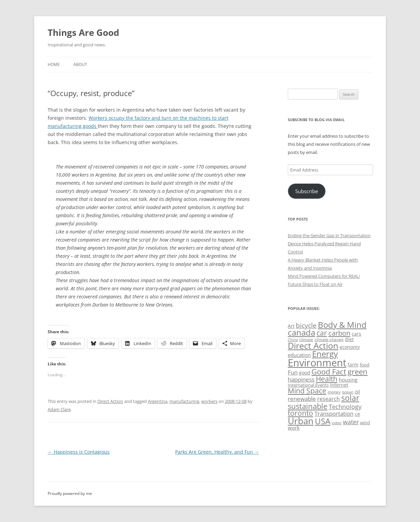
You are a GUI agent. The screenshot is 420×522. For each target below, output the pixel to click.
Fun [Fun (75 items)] (293, 372)
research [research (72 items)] (329, 399)
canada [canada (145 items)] (301, 333)
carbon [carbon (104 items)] (339, 333)
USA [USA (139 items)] (323, 421)
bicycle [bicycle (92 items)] (306, 325)
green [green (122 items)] (358, 371)
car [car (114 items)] (322, 333)
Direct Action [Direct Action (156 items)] (313, 346)
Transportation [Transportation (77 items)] (334, 414)
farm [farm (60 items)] (353, 365)
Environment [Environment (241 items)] (317, 363)
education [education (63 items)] (299, 355)
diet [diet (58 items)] (349, 339)
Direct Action (110, 401)
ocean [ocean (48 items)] (348, 392)
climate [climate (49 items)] (306, 339)
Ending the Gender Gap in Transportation (329, 235)
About (80, 64)
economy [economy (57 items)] (350, 347)
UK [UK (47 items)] (357, 414)
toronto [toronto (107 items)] (300, 413)
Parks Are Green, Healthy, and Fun (217, 452)
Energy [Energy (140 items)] (325, 354)
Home (54, 64)
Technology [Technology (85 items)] (345, 407)
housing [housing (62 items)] (348, 380)
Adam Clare (59, 409)
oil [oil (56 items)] (357, 392)
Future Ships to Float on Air (315, 284)
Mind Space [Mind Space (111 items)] (307, 391)
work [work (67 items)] (294, 428)
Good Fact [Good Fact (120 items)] (329, 372)
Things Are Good (83, 32)
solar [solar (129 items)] (350, 398)
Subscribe (307, 191)
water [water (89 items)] (351, 422)
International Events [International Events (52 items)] (308, 385)
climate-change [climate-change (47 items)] (329, 339)
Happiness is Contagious (79, 452)
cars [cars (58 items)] (356, 334)
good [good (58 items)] (305, 373)
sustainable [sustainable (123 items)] (308, 406)
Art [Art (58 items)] (291, 326)
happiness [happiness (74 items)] (301, 379)
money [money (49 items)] (334, 392)
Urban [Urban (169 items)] (301, 421)
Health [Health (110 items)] (327, 379)
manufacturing (184, 401)
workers (209, 401)
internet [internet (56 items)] (339, 385)
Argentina (158, 401)
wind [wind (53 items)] (365, 423)
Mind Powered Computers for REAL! (324, 276)
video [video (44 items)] (337, 423)
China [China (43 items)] (293, 340)
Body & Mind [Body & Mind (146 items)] (342, 325)
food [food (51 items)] (365, 365)
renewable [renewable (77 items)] (302, 399)
